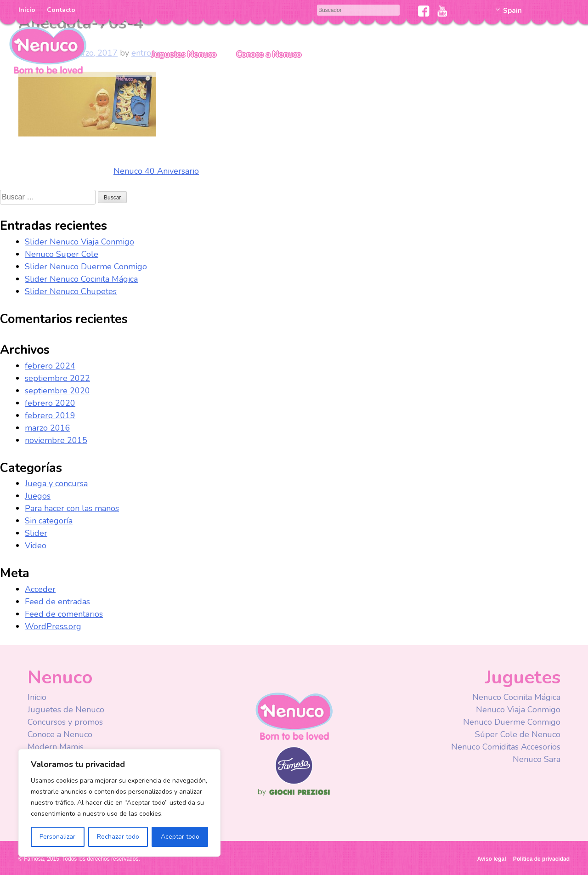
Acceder (40, 589)
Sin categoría (49, 521)
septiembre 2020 (57, 391)
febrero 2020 (50, 403)
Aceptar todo (180, 837)
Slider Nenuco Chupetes (71, 291)
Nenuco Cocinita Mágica (516, 697)
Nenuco (48, 49)
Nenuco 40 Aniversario (156, 171)
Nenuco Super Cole (62, 254)
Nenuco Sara (537, 759)
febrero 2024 (50, 366)
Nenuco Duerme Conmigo (512, 722)
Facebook (424, 11)
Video (36, 545)
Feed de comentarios (64, 614)
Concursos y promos (65, 722)
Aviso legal (492, 859)
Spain (512, 11)
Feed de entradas (57, 602)
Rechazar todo (118, 837)
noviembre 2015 (56, 440)
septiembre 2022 (57, 378)
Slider (36, 533)
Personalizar (57, 837)
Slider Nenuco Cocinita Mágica (81, 279)
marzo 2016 (48, 428)
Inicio (27, 10)
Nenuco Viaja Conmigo (518, 710)
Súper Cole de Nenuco (518, 734)
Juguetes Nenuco (184, 54)
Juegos (38, 496)
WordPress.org (53, 626)
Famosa (294, 782)
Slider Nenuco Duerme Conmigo (86, 267)
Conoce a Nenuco (269, 54)
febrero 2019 (50, 415)
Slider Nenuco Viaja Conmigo (79, 242)
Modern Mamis (56, 747)
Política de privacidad (541, 859)
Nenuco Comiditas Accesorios (506, 747)
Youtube (442, 11)
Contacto (61, 10)
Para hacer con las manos (72, 508)
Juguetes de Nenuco (66, 710)
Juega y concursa (56, 483)
